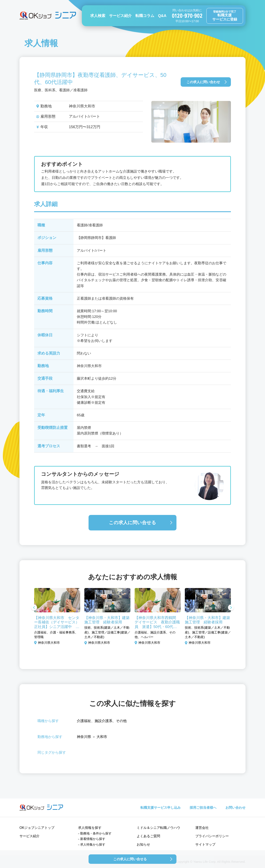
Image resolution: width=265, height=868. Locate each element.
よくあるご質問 (148, 836)
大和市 (102, 737)
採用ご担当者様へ (203, 808)
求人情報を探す (90, 828)
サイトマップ (205, 844)
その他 (121, 721)
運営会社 (202, 828)
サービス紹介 (120, 16)
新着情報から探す (93, 839)
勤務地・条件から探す (96, 833)
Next (231, 608)
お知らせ (143, 844)
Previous (34, 608)
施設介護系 (104, 721)
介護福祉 (84, 721)
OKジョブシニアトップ (37, 828)
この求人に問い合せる (132, 523)
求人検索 (98, 16)
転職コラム (145, 16)
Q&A (162, 16)
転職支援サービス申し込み (161, 808)
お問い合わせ (235, 808)
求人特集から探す (93, 844)
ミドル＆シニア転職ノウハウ (158, 828)
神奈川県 (84, 737)
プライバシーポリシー (212, 836)
